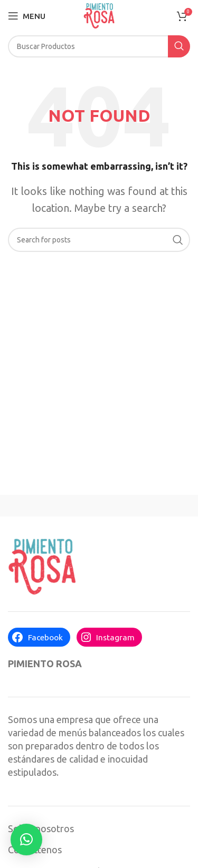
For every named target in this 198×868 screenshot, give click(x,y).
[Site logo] (99, 15)
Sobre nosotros (41, 828)
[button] (26, 840)
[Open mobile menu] (27, 16)
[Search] (99, 46)
